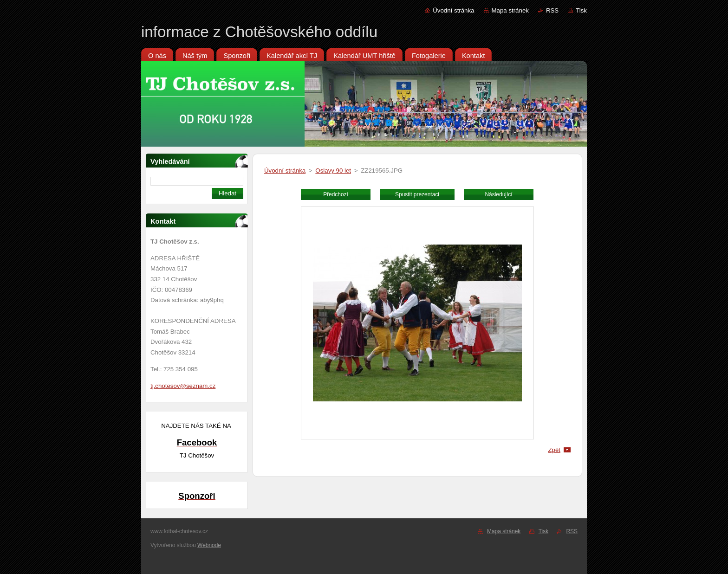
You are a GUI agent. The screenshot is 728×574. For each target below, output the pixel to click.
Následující (498, 194)
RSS (552, 10)
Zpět (554, 450)
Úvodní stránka (453, 10)
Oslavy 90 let (333, 171)
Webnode (209, 545)
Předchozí (336, 194)
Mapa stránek (510, 10)
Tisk (581, 10)
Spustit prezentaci (417, 194)
